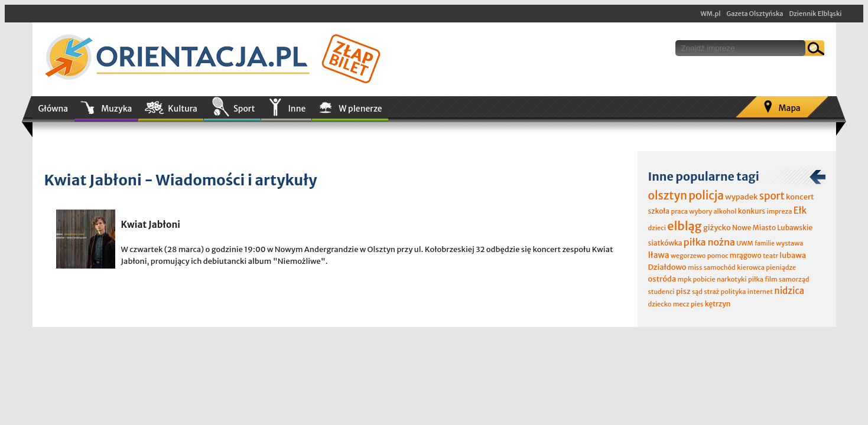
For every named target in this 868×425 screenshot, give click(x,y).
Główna (53, 109)
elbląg (684, 226)
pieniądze (781, 267)
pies (697, 304)
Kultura (183, 109)
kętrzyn (718, 304)
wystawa (789, 243)
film (771, 279)
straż (711, 292)
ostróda (662, 279)
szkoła (659, 211)
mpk (685, 279)
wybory (700, 211)
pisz (683, 291)
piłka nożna (709, 242)
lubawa (793, 255)
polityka (734, 292)
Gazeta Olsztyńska (755, 14)
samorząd (794, 279)
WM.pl (711, 14)
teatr (771, 256)
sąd (697, 292)
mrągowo (746, 255)
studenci (661, 292)
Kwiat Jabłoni (151, 225)
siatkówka (665, 243)
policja (706, 195)
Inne (297, 109)
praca (679, 211)
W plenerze (360, 109)
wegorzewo (688, 256)
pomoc (718, 256)
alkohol (725, 211)
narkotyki (732, 279)
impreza (779, 211)
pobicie (704, 279)
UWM (745, 243)
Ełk (800, 210)
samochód (720, 267)
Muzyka (116, 109)
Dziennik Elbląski (815, 14)
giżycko (717, 228)
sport (772, 196)
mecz (681, 304)
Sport (244, 109)
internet (760, 292)
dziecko (660, 304)
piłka (756, 279)
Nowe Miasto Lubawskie (772, 228)
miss (695, 267)
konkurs (752, 211)
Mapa (789, 108)
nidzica (789, 291)
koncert (800, 197)
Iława (659, 255)
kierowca (751, 267)
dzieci (657, 228)
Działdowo (667, 267)
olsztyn (668, 195)
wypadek (741, 197)
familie (765, 243)
